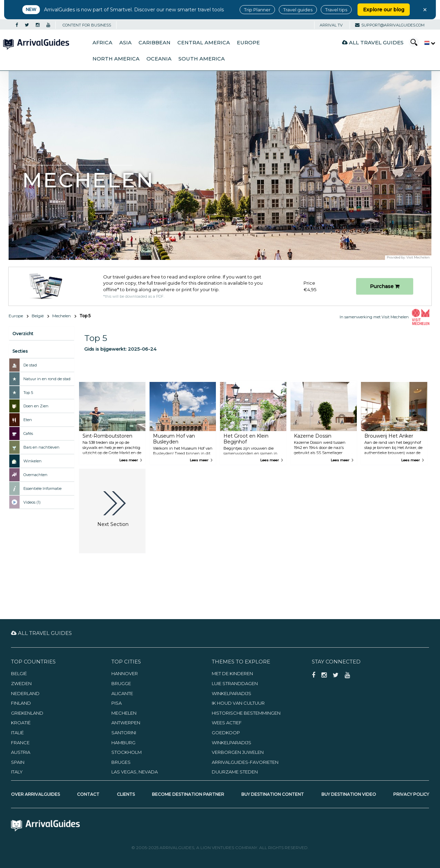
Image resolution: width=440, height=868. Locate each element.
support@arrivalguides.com (390, 25)
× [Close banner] (425, 10)
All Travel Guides (373, 42)
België (38, 316)
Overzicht (23, 334)
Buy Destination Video (349, 794)
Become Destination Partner (188, 794)
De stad (30, 365)
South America (202, 59)
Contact (88, 794)
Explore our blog (384, 10)
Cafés (28, 433)
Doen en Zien (36, 406)
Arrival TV (331, 25)
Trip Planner (257, 10)
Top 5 (28, 393)
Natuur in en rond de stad (47, 379)
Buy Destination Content (273, 794)
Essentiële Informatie (42, 488)
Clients (126, 794)
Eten (28, 420)
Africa (102, 43)
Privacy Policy (411, 794)
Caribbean (155, 43)
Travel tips (336, 10)
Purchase (385, 286)
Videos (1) (32, 502)
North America (116, 59)
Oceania (159, 59)
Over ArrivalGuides (35, 794)
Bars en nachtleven (41, 447)
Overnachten (35, 475)
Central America (204, 43)
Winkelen (32, 461)
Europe (248, 43)
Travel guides (298, 10)
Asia (125, 43)
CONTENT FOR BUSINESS (87, 25)
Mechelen (62, 316)
